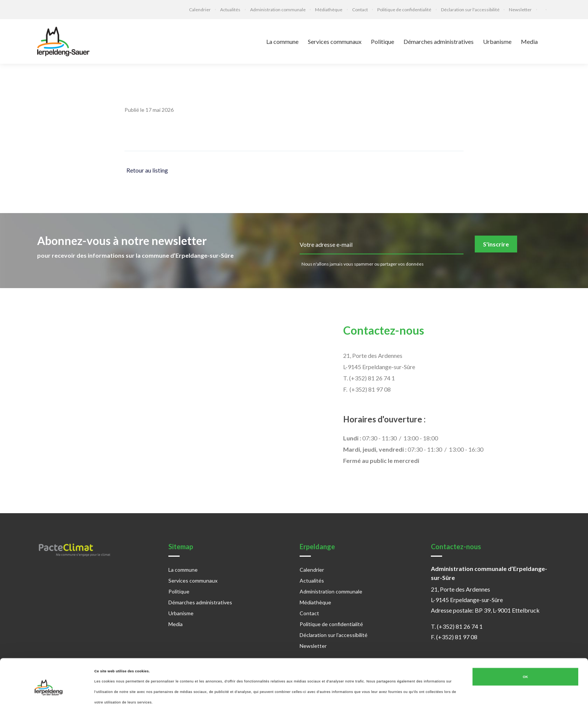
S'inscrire (496, 244)
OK (525, 656)
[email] (382, 245)
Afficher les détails (110, 697)
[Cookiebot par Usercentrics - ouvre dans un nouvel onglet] (49, 696)
